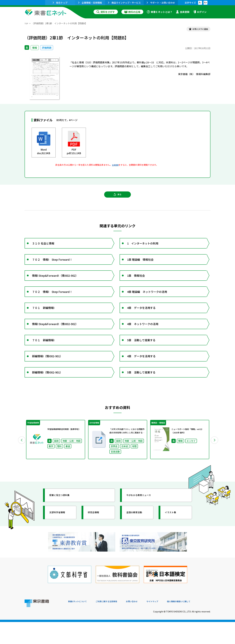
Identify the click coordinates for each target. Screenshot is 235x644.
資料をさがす (106, 12)
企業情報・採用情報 (90, 3)
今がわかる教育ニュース (143, 523)
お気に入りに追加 (198, 30)
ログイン (200, 12)
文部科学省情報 (60, 540)
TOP (27, 23)
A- (200, 3)
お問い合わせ (142, 624)
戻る (117, 198)
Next (215, 467)
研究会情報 (96, 540)
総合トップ (60, 3)
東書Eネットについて (80, 624)
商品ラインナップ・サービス (124, 3)
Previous (20, 467)
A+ (205, 3)
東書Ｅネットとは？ (160, 12)
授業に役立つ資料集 (63, 523)
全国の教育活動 (137, 540)
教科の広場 (132, 12)
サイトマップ (166, 624)
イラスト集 (173, 540)
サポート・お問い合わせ (161, 3)
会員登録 (183, 12)
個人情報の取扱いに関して (196, 624)
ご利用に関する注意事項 (113, 624)
